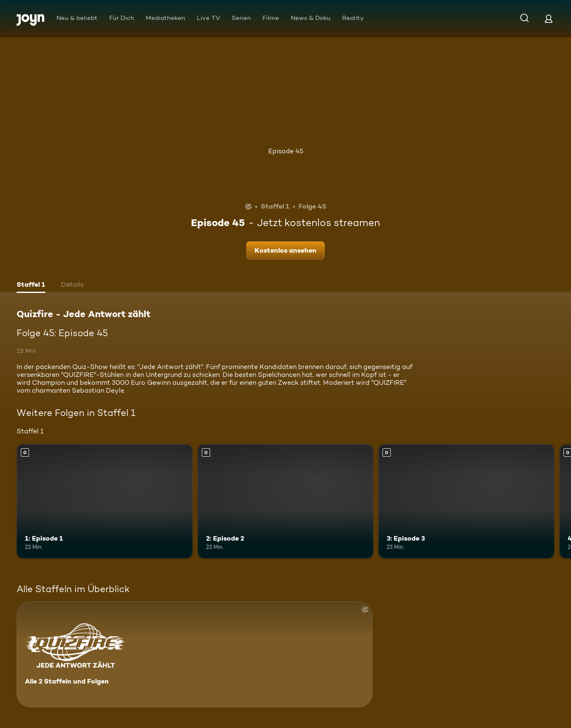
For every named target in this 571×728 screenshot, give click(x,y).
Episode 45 (286, 151)
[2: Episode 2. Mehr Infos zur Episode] (286, 501)
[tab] (31, 285)
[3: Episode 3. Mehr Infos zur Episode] (466, 501)
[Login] (549, 18)
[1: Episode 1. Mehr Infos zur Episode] (105, 501)
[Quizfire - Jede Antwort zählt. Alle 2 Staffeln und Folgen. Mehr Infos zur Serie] (195, 654)
